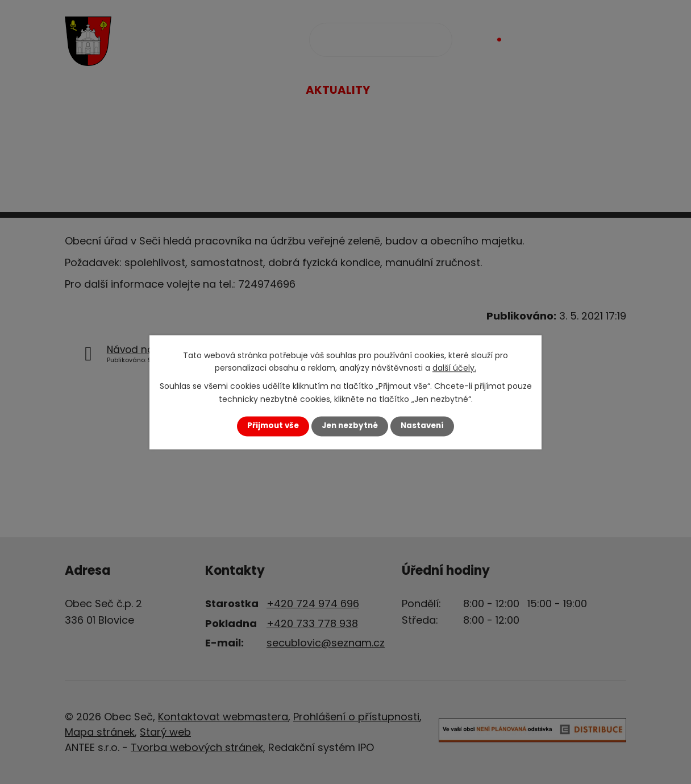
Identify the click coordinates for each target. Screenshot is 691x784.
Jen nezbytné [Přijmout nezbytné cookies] (350, 426)
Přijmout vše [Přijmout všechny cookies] (273, 426)
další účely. (454, 368)
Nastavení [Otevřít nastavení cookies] (422, 426)
